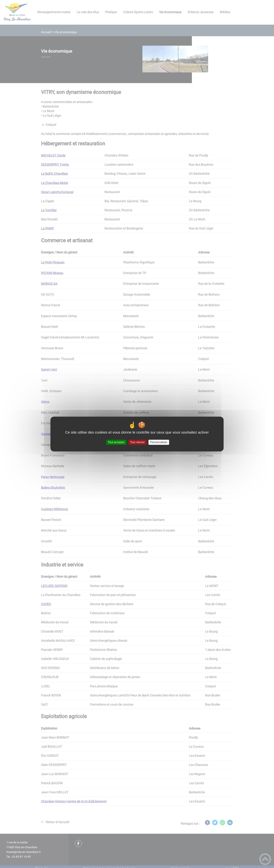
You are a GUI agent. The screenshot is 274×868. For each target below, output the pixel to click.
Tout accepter (116, 442)
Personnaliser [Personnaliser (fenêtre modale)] (159, 442)
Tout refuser (137, 442)
